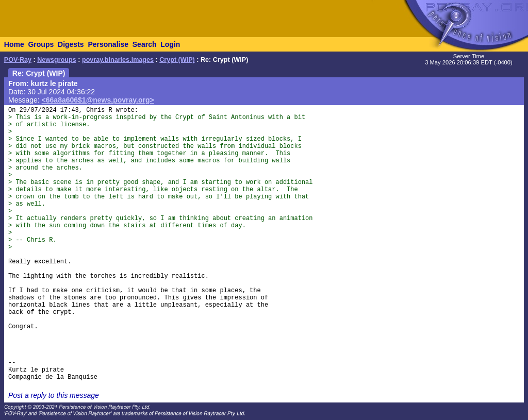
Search (145, 44)
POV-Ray (18, 60)
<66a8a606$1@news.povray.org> (98, 100)
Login (170, 44)
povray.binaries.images (118, 60)
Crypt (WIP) (177, 60)
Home (14, 44)
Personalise (108, 44)
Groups (41, 44)
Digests (71, 44)
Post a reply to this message (54, 395)
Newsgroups (57, 60)
